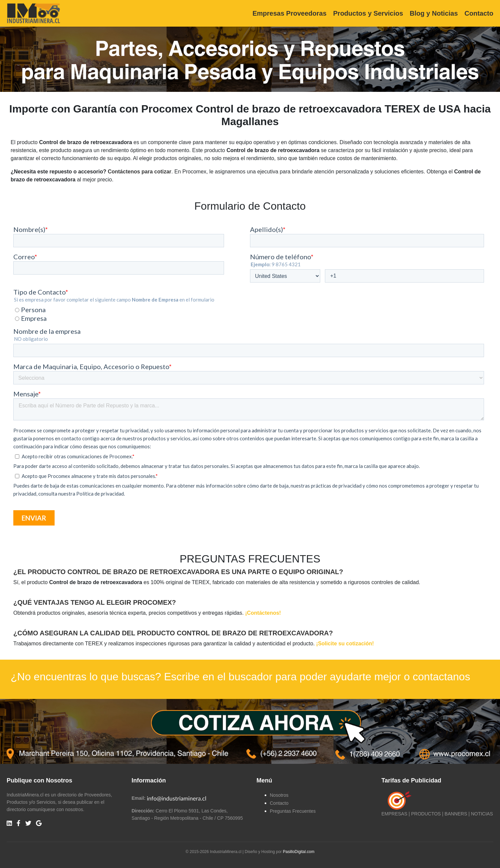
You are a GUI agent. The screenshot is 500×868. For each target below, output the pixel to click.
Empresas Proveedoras (289, 13)
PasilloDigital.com (299, 852)
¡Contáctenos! (263, 613)
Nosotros (279, 795)
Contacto (479, 13)
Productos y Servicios (368, 13)
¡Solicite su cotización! (345, 644)
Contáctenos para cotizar (140, 172)
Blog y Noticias (434, 13)
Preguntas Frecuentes (293, 811)
